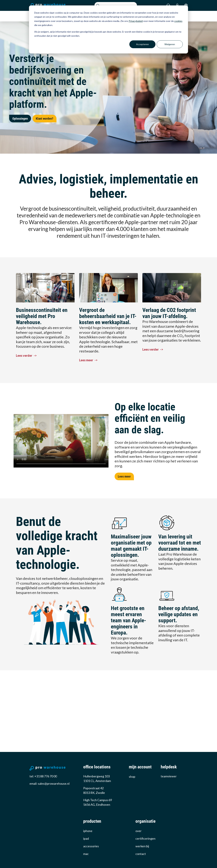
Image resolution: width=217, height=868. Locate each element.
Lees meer (88, 360)
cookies (178, 21)
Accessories (91, 846)
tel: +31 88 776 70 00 (43, 776)
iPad (86, 838)
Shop (132, 777)
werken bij (142, 846)
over (139, 831)
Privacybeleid (136, 21)
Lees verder (26, 356)
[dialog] (108, 29)
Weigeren (170, 44)
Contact (141, 854)
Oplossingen (20, 119)
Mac (86, 854)
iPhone (88, 831)
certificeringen (145, 838)
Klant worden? (45, 119)
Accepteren (142, 44)
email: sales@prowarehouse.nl (50, 783)
